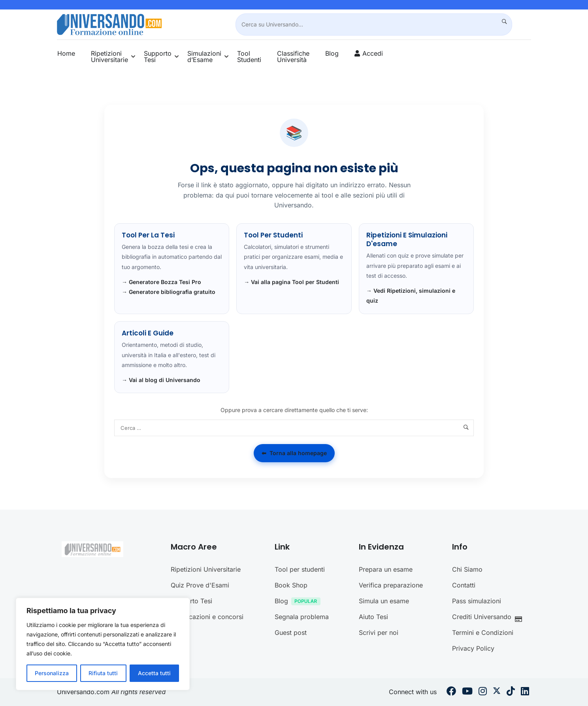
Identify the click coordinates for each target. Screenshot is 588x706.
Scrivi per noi (379, 633)
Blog (332, 53)
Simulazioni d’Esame (204, 56)
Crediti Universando (489, 618)
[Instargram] (483, 692)
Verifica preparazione (391, 585)
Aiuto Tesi (373, 617)
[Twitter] (497, 692)
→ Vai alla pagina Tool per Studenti (291, 282)
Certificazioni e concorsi (207, 617)
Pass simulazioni (477, 601)
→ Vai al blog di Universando (161, 380)
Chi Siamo (467, 569)
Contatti (464, 585)
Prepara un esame (386, 569)
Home (66, 53)
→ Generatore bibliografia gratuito (169, 292)
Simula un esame (384, 601)
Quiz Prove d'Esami (200, 585)
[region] (103, 644)
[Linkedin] (525, 692)
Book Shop (291, 585)
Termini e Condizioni (483, 633)
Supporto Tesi (158, 56)
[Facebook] (451, 692)
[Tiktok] (511, 692)
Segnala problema (302, 617)
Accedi (373, 53)
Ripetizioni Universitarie (109, 56)
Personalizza (52, 673)
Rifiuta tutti (103, 673)
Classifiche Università (293, 56)
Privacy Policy (473, 648)
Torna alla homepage (294, 453)
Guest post (291, 633)
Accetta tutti (154, 673)
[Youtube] (467, 692)
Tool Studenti (249, 56)
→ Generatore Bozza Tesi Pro (161, 282)
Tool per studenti (300, 569)
